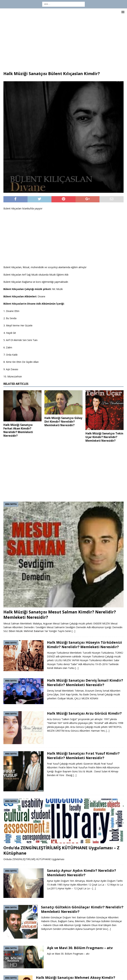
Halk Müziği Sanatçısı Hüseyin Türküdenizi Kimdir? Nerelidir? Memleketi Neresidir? (85, 645)
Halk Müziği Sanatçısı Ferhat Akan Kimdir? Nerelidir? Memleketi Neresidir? (18, 430)
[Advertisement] (63, 42)
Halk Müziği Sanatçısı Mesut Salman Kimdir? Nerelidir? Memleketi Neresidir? (60, 614)
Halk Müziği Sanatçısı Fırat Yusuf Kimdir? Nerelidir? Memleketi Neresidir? (83, 756)
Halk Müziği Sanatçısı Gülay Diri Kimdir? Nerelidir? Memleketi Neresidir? (63, 422)
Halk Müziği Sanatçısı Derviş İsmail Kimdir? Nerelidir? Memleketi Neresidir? (85, 683)
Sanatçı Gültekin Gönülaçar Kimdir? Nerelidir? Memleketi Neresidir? (82, 909)
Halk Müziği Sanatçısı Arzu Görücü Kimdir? (84, 713)
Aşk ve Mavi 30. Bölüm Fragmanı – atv (80, 948)
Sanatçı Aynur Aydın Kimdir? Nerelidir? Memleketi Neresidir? (82, 873)
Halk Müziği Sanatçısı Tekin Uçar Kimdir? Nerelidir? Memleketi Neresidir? (104, 437)
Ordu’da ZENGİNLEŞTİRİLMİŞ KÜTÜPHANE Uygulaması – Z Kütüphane (61, 850)
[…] (73, 631)
